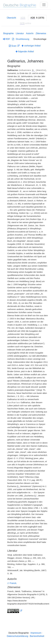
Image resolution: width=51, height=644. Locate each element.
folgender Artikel (25, 52)
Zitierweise (41, 33)
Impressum (36, 633)
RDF (6, 39)
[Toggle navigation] (44, 5)
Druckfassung (21, 39)
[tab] (37, 18)
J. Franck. (12, 583)
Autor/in (30, 33)
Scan (13, 46)
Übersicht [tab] (11, 18)
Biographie (8, 33)
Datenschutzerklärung (18, 636)
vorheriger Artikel (31, 46)
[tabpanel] (26, 322)
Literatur (20, 33)
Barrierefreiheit (37, 636)
